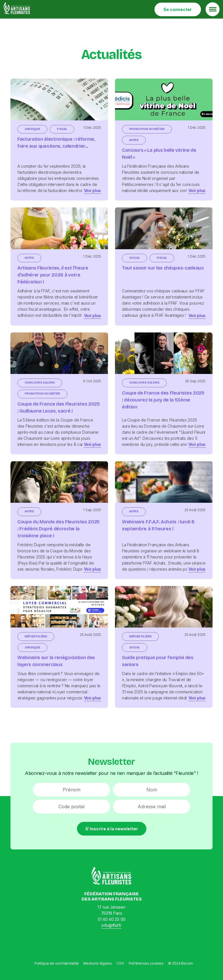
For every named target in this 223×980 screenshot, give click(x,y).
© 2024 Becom (181, 963)
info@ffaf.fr (111, 925)
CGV (120, 963)
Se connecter (178, 9)
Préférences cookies (146, 963)
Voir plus (92, 190)
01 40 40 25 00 (111, 919)
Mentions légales (98, 963)
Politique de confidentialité (57, 963)
